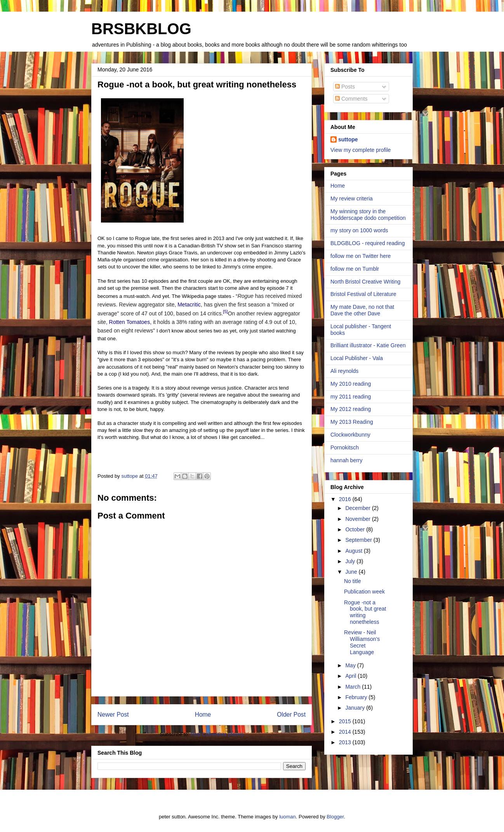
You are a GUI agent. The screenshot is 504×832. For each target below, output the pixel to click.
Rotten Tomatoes (130, 322)
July (351, 561)
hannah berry (347, 460)
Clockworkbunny (350, 435)
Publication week (364, 592)
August (354, 551)
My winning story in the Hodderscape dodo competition (368, 215)
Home (203, 715)
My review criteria (352, 198)
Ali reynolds (344, 371)
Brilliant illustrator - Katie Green (368, 345)
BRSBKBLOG (141, 29)
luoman (288, 817)
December (358, 508)
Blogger (335, 817)
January (356, 708)
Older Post (291, 715)
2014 (346, 732)
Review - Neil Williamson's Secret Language (362, 642)
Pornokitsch (345, 447)
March (354, 687)
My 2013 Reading (352, 422)
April (351, 676)
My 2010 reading (351, 384)
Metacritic (189, 305)
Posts (345, 87)
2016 (346, 499)
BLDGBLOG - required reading (368, 243)
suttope (348, 139)
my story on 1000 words (359, 230)
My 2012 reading (351, 409)
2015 (346, 721)
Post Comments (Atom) (217, 734)
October (356, 529)
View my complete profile (361, 150)
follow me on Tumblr (355, 269)
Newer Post (113, 715)
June (352, 572)
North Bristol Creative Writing (365, 282)
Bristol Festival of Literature (363, 294)
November (358, 519)
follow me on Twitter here (361, 256)
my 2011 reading (351, 397)
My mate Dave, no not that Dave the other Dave (362, 310)
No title (353, 581)
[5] (225, 312)
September (359, 540)
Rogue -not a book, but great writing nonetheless (365, 612)
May (351, 665)
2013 (346, 742)
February (357, 697)
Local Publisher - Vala (357, 358)
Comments (351, 99)
